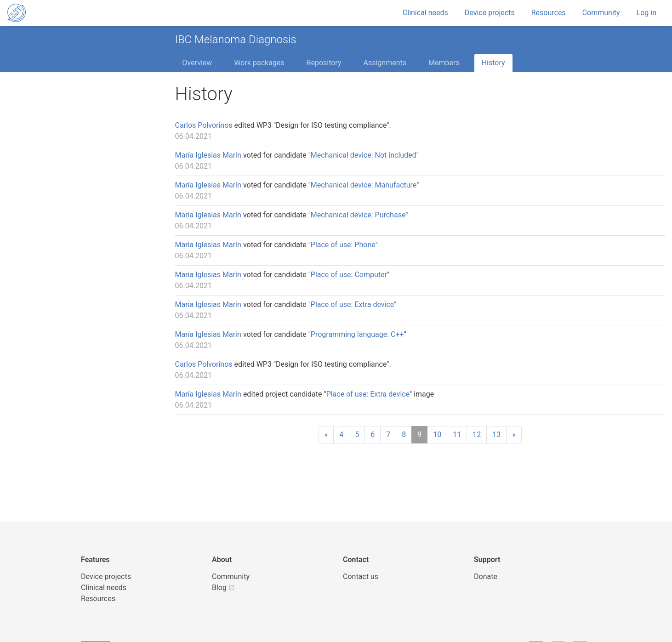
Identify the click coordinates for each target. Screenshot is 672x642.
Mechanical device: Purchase (358, 215)
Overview (197, 63)
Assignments (385, 63)
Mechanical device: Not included (364, 155)
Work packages (259, 63)
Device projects (490, 13)
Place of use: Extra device (352, 304)
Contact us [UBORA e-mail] (361, 577)
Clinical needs (425, 13)
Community (601, 13)
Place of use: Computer (349, 275)
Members (444, 63)
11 (457, 435)
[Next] (514, 435)
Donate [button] (486, 577)
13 (496, 435)
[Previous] (326, 435)
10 (437, 435)
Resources (549, 13)
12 (477, 435)
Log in (646, 13)
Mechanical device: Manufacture (364, 185)
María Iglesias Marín (208, 155)
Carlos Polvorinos (204, 125)
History (493, 63)
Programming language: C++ (357, 334)
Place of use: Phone (343, 245)
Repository (324, 63)
